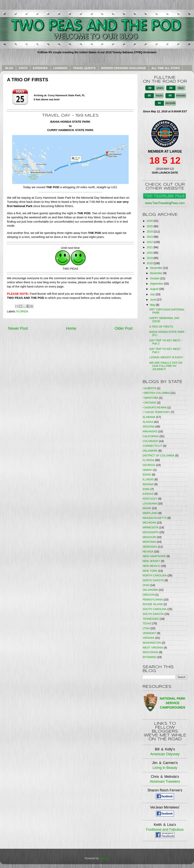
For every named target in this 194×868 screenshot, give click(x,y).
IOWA (146, 489)
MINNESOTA (151, 527)
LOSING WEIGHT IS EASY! (166, 357)
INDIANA (148, 484)
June (153, 300)
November (157, 273)
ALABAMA (149, 417)
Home (71, 328)
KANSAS (148, 494)
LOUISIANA (150, 503)
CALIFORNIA (151, 436)
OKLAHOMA (150, 590)
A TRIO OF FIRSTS (161, 327)
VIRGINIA (149, 638)
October (155, 278)
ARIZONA (149, 427)
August (155, 289)
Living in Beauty (165, 768)
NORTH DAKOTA (153, 580)
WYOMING (149, 657)
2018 (150, 263)
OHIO (146, 585)
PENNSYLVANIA (153, 600)
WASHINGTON (152, 643)
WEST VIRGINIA (153, 648)
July (153, 294)
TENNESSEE (151, 619)
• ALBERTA (149, 388)
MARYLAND (150, 513)
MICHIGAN (149, 523)
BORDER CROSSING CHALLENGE (124, 68)
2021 (150, 247)
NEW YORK (150, 571)
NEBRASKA (150, 547)
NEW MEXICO (151, 566)
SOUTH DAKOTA (153, 614)
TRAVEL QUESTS (84, 68)
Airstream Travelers (165, 781)
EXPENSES (40, 68)
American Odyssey (165, 754)
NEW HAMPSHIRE (154, 556)
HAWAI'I (148, 470)
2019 (150, 258)
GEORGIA (149, 465)
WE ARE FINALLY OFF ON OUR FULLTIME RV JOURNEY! (166, 366)
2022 (150, 242)
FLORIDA (22, 311)
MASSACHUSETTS (155, 518)
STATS (23, 68)
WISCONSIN (150, 652)
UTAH (146, 628)
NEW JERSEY (151, 561)
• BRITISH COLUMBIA (156, 393)
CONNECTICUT (152, 446)
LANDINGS (60, 68)
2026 (150, 221)
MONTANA (149, 542)
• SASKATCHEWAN (155, 407)
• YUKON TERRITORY (156, 412)
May (153, 305)
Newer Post (18, 328)
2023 (150, 237)
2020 (150, 253)
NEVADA (148, 552)
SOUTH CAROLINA (155, 609)
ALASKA (148, 422)
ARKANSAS (150, 431)
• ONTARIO (149, 403)
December (157, 268)
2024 (150, 232)
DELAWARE (150, 451)
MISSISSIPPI (151, 532)
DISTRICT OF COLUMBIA (158, 455)
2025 (150, 226)
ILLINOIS (148, 479)
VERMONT (149, 633)
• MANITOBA (150, 398)
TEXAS (147, 623)
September (157, 284)
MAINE (147, 508)
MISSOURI (149, 537)
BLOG (9, 68)
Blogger (104, 858)
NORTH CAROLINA (155, 575)
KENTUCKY (150, 499)
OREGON (149, 595)
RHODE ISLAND (153, 604)
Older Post (124, 328)
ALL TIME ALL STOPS (166, 68)
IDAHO (147, 475)
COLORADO (150, 441)
